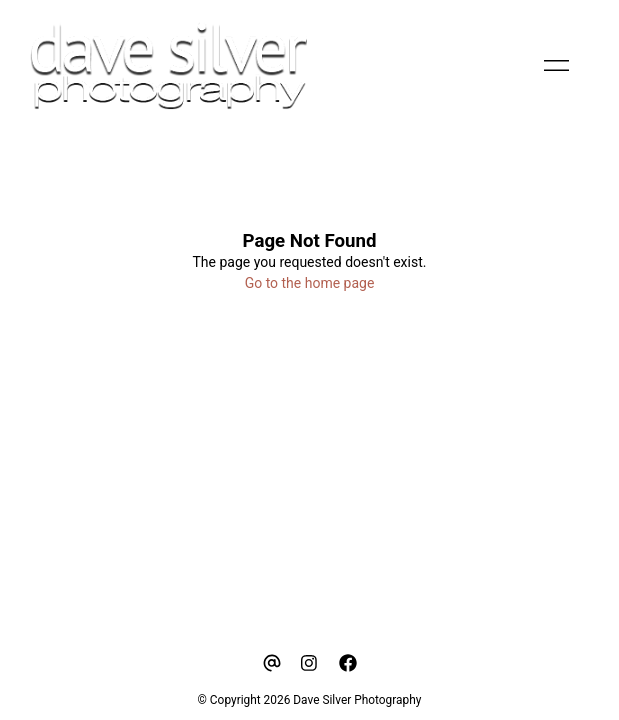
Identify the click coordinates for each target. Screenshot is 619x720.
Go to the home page (310, 283)
